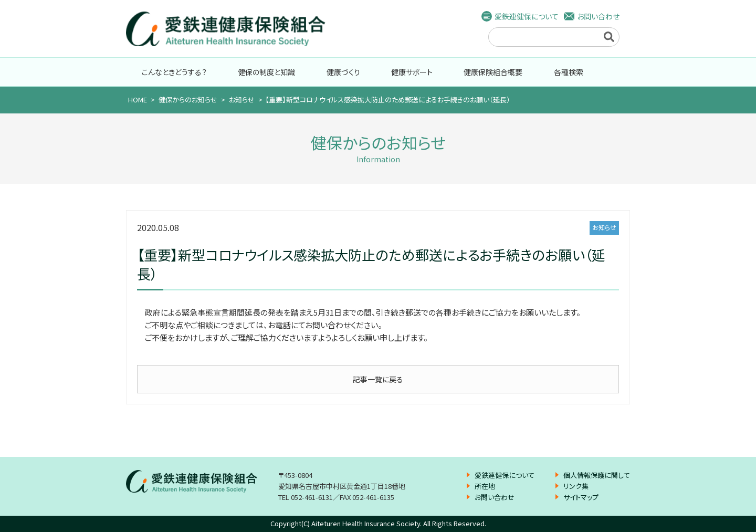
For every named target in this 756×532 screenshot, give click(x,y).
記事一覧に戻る (378, 379)
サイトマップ (581, 497)
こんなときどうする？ (174, 72)
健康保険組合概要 (493, 72)
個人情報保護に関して (597, 475)
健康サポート (412, 72)
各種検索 (569, 72)
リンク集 (576, 486)
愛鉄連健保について (527, 16)
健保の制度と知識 (266, 72)
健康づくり (343, 72)
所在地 (485, 486)
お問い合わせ (598, 16)
